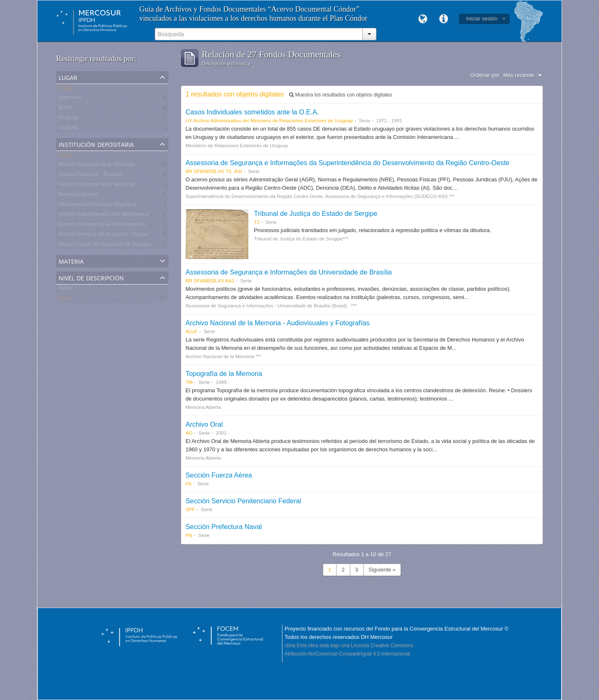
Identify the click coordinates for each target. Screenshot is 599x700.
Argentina (69, 99)
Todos (65, 89)
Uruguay (68, 119)
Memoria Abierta (78, 196)
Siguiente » (382, 570)
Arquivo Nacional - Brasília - (91, 176)
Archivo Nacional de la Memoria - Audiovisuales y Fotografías (278, 323)
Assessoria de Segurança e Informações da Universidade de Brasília (289, 272)
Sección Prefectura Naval (224, 527)
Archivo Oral (204, 424)
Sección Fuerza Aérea (219, 475)
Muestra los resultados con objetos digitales (340, 95)
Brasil (65, 109)
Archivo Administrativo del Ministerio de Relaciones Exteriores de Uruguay (147, 216)
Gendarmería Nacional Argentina (97, 206)
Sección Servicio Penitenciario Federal (243, 501)
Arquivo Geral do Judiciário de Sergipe (104, 246)
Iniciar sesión (482, 19)
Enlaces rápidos (443, 19)
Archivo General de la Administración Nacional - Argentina (127, 226)
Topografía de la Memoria (224, 373)
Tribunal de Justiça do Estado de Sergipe (316, 213)
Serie (64, 299)
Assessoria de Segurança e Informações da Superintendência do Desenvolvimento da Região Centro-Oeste (348, 163)
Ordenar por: (485, 75)
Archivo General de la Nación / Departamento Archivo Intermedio (136, 236)
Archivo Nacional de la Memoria (96, 166)
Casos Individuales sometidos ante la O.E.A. (252, 112)
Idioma (423, 19)
